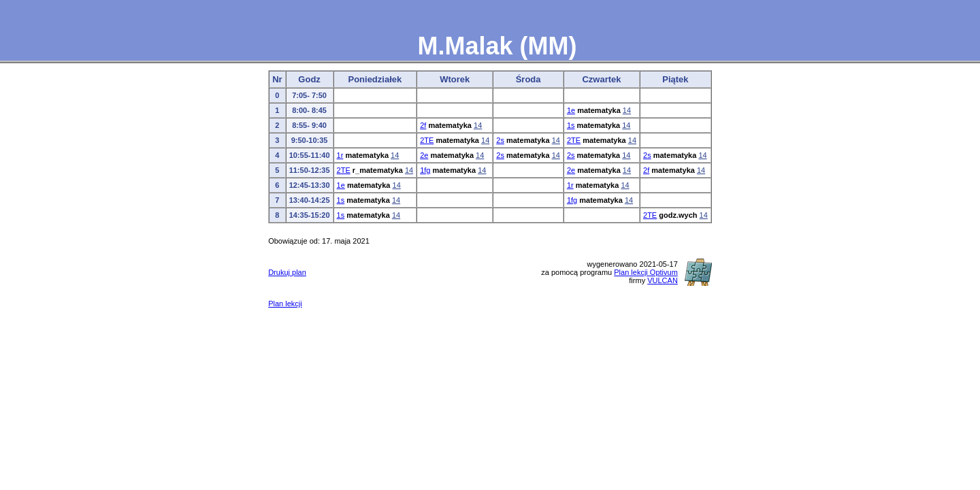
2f (423, 125)
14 (627, 110)
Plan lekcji (285, 304)
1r (340, 155)
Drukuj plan (287, 272)
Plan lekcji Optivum (646, 272)
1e (571, 110)
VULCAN (663, 280)
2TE (427, 140)
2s (500, 140)
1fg (425, 170)
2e (424, 155)
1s (571, 125)
